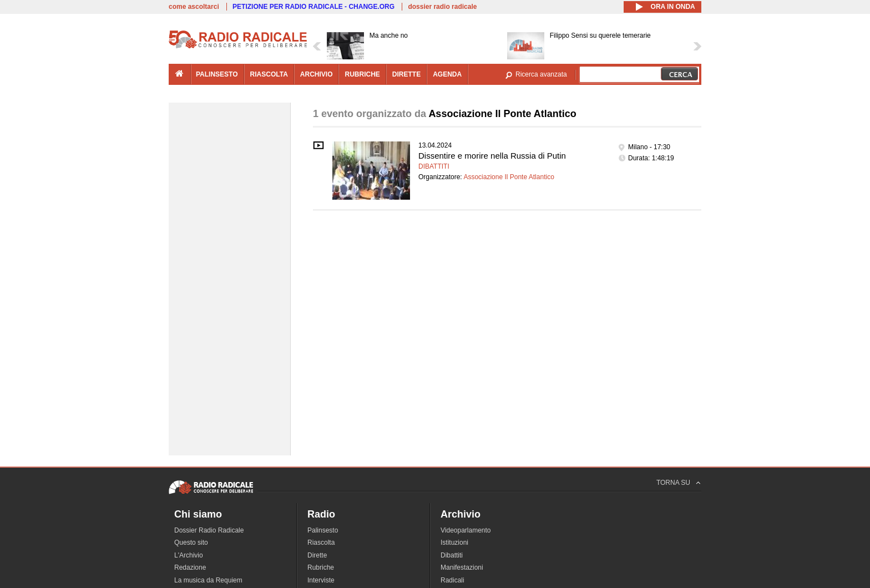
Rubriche (321, 567)
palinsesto (217, 74)
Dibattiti (434, 166)
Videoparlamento (466, 530)
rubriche (362, 74)
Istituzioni (454, 543)
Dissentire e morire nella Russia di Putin (492, 156)
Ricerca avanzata (541, 74)
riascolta (269, 74)
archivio (317, 74)
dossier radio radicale (442, 7)
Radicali (452, 580)
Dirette (317, 555)
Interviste (321, 580)
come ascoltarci (194, 7)
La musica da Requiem (208, 580)
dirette (406, 74)
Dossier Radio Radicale (209, 530)
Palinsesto (323, 530)
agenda (447, 74)
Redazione (190, 567)
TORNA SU (673, 483)
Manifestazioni (462, 567)
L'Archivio (189, 555)
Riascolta (321, 543)
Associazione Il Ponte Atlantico (509, 177)
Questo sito (191, 543)
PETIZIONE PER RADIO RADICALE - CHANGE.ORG (313, 7)
